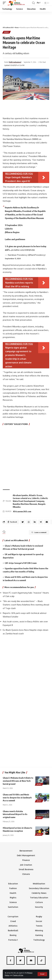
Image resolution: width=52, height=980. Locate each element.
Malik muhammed (15, 62)
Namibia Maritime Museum (25, 504)
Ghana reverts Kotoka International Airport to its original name (15, 814)
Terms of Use (18, 975)
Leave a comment (39, 532)
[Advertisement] (26, 18)
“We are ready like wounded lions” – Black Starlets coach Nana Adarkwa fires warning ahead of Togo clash (26, 605)
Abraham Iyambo (20, 495)
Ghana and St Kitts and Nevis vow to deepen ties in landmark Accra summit (17, 798)
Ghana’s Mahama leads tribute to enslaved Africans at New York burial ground (18, 781)
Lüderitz (36, 498)
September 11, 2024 (13, 259)
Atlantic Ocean (35, 495)
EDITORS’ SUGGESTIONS (16, 424)
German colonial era (22, 498)
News (7, 32)
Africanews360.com (22, 511)
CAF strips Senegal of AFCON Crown (21, 563)
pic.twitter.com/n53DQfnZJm (23, 250)
